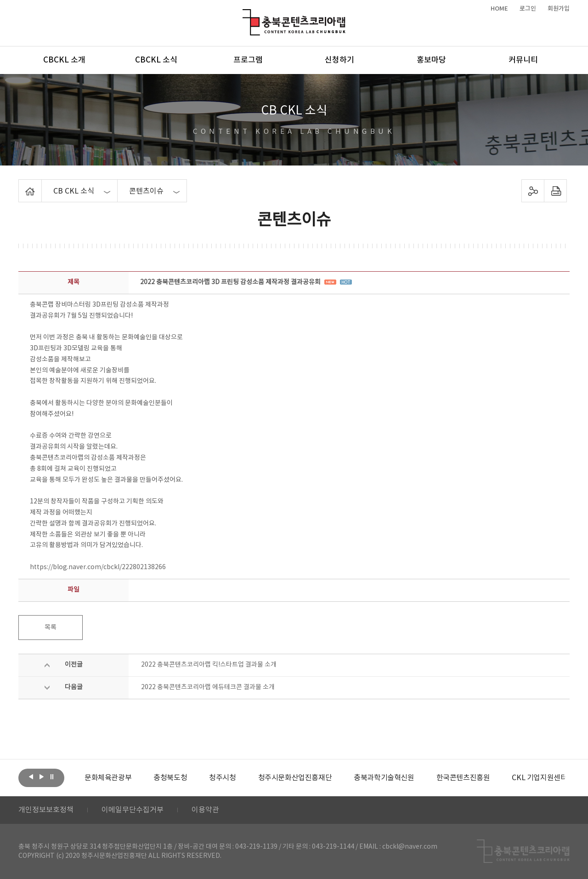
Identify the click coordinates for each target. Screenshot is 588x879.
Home (21, 185)
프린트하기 (556, 191)
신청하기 (339, 60)
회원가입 (559, 9)
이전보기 (31, 777)
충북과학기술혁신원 (384, 778)
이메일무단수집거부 (133, 810)
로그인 (528, 9)
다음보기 (41, 777)
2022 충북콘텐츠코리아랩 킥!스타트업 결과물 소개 (209, 665)
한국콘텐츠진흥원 (463, 778)
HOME (499, 9)
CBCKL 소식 (156, 60)
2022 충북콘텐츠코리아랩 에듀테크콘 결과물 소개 (208, 687)
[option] (108, 778)
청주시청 (222, 778)
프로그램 (248, 60)
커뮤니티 (523, 60)
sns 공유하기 (533, 191)
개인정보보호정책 (46, 810)
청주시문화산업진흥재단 (295, 778)
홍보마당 (431, 60)
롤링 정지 (52, 777)
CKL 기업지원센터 (539, 778)
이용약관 (205, 810)
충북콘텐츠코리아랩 (245, 14)
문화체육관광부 (108, 778)
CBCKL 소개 (64, 60)
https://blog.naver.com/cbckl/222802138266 (98, 567)
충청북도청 (170, 778)
